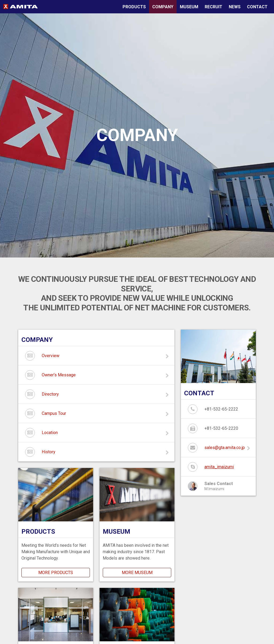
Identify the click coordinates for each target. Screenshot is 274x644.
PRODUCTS (134, 7)
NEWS (235, 7)
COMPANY (163, 7)
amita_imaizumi (219, 467)
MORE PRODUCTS (56, 573)
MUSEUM (189, 7)
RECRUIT (214, 7)
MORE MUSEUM (137, 573)
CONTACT (257, 7)
